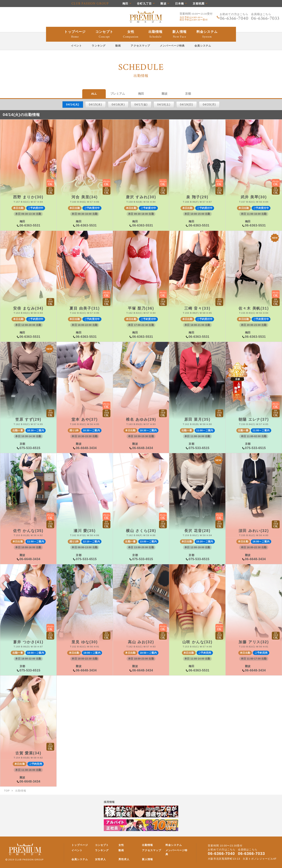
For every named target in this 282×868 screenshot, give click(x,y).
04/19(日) (187, 104)
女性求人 (100, 859)
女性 (121, 845)
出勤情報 (147, 845)
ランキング (102, 850)
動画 (121, 850)
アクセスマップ (152, 850)
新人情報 (147, 859)
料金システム (174, 845)
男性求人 (124, 859)
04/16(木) (118, 104)
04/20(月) (209, 104)
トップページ (80, 845)
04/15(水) (95, 104)
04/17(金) (141, 104)
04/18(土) (164, 104)
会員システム (80, 859)
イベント (77, 850)
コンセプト (102, 845)
